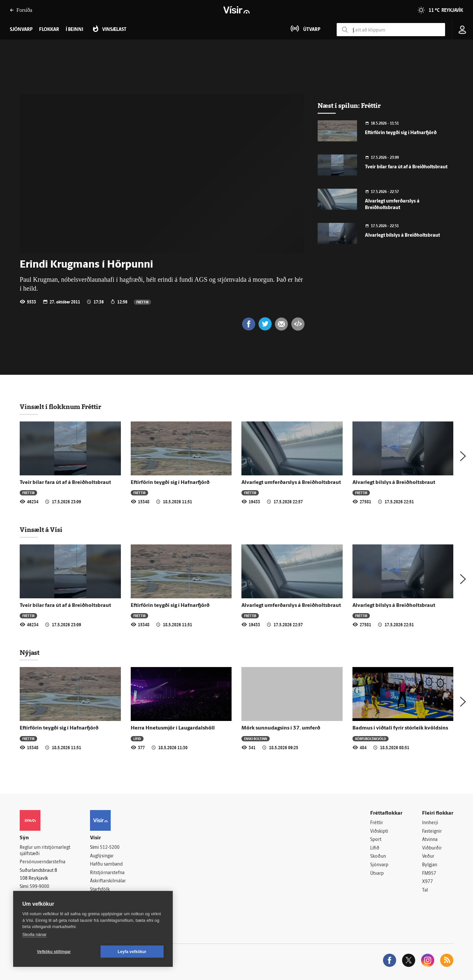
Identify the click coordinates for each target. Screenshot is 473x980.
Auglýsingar (102, 856)
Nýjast (30, 653)
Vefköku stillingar (54, 952)
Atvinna (430, 840)
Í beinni (74, 30)
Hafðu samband (106, 864)
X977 (428, 882)
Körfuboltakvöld (371, 739)
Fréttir (142, 302)
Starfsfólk (100, 890)
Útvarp (377, 874)
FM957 (429, 874)
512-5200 (110, 848)
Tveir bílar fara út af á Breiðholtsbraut (406, 167)
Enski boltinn (256, 739)
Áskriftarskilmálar (108, 881)
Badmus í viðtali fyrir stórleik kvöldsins (400, 728)
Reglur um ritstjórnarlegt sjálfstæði (45, 851)
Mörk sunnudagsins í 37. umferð (281, 728)
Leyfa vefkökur (132, 952)
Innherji (430, 823)
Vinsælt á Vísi (41, 530)
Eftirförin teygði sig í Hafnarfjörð (401, 133)
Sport (376, 840)
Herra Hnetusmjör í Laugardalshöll (173, 728)
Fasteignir (432, 832)
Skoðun (378, 857)
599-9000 (39, 887)
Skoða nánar (34, 934)
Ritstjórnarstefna (107, 873)
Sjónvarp (379, 865)
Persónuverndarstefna (43, 862)
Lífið (137, 739)
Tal (425, 890)
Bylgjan (430, 865)
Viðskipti (379, 832)
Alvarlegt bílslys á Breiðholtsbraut (402, 236)
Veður (428, 857)
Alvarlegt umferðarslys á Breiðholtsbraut (291, 483)
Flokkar (49, 30)
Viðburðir (432, 848)
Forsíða (21, 10)
